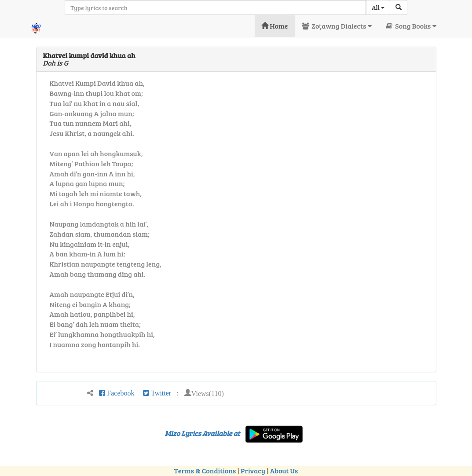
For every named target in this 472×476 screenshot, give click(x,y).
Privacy (253, 471)
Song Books (411, 26)
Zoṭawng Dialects (337, 26)
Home (275, 26)
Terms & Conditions (205, 471)
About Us (284, 471)
